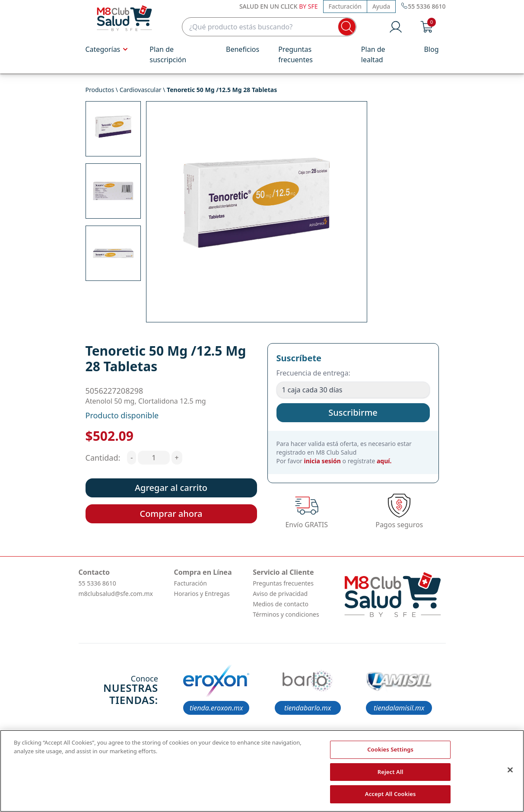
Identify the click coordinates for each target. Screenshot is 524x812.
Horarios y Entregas (202, 594)
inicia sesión (322, 461)
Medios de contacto (281, 604)
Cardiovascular (141, 90)
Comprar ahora (171, 514)
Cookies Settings (390, 749)
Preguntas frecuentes (295, 54)
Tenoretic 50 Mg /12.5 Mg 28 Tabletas (222, 90)
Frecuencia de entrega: (313, 373)
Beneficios (243, 49)
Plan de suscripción (168, 54)
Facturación (345, 6)
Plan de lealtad (373, 54)
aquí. (384, 461)
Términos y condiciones (286, 614)
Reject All (391, 772)
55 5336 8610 (97, 583)
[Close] (510, 770)
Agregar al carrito (171, 488)
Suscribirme (353, 412)
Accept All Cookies (391, 794)
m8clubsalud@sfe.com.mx (116, 594)
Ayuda (381, 6)
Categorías (108, 49)
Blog (431, 49)
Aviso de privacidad (280, 594)
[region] (262, 771)
